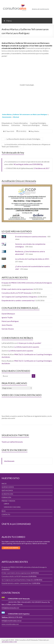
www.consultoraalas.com (10, 624)
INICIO (4, 484)
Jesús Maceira (7, 325)
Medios (45, 125)
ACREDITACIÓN (7, 494)
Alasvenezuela (7, 117)
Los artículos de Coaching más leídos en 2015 (32, 259)
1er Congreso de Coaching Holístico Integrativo (19, 297)
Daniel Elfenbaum (8, 314)
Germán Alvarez (8, 329)
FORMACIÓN (6, 497)
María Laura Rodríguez (31, 125)
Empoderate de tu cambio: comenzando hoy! (18, 300)
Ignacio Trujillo (7, 317)
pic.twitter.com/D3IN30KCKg (32, 164)
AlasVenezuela (9, 461)
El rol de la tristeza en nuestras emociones (31, 236)
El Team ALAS (9, 131)
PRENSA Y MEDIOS (8, 501)
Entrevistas (16, 125)
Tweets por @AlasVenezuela (12, 442)
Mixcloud (16, 117)
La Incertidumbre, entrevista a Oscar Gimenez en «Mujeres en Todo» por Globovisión (26, 145)
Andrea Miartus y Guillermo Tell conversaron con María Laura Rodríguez (25, 115)
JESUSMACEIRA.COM (9, 642)
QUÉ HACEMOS (7, 490)
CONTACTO (6, 514)
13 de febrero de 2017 (42, 168)
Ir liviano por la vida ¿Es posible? (29, 343)
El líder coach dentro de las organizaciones (17, 289)
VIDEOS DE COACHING (12, 507)
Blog (32, 131)
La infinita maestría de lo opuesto (27, 347)
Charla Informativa (20, 123)
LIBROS (6, 504)
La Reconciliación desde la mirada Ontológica (22, 139)
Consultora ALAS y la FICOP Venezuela (16, 293)
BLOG (4, 511)
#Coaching (18, 164)
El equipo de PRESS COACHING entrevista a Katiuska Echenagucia (27, 283)
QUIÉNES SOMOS (8, 487)
